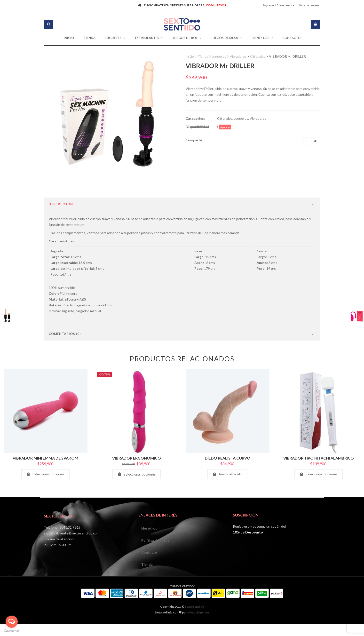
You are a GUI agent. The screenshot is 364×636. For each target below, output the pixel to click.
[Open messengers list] (12, 622)
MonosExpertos (198, 633)
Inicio (190, 56)
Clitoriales (258, 56)
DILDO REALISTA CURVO (228, 474)
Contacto (150, 571)
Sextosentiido (194, 627)
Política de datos (156, 558)
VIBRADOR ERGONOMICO (137, 474)
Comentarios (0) (65, 350)
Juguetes (219, 56)
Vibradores (238, 56)
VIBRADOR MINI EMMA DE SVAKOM (45, 474)
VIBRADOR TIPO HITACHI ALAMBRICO (319, 474)
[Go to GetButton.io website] (12, 631)
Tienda (203, 56)
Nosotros (150, 545)
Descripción (61, 220)
